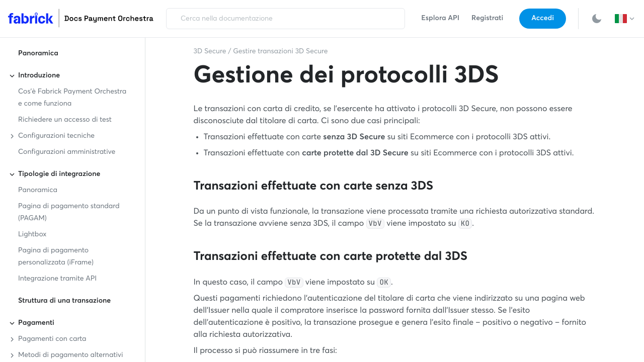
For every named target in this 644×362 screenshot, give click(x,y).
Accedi (543, 19)
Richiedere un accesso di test (65, 120)
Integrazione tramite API (57, 279)
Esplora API (440, 19)
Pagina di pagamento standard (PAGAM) (69, 213)
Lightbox (32, 235)
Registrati (487, 19)
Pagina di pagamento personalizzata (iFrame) (56, 257)
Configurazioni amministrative (67, 152)
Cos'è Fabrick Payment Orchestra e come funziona (72, 98)
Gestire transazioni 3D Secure (280, 52)
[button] (625, 19)
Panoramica (38, 54)
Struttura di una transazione (64, 301)
